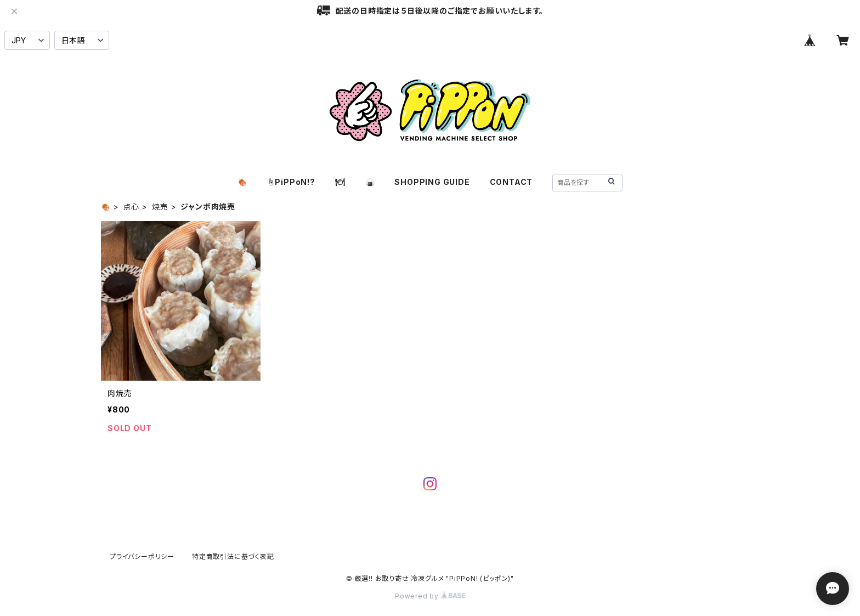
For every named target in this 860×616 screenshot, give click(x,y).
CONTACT (511, 182)
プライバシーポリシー (142, 556)
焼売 (160, 207)
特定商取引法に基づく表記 (233, 556)
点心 (132, 207)
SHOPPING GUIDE (432, 182)
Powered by (430, 596)
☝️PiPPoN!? (291, 182)
